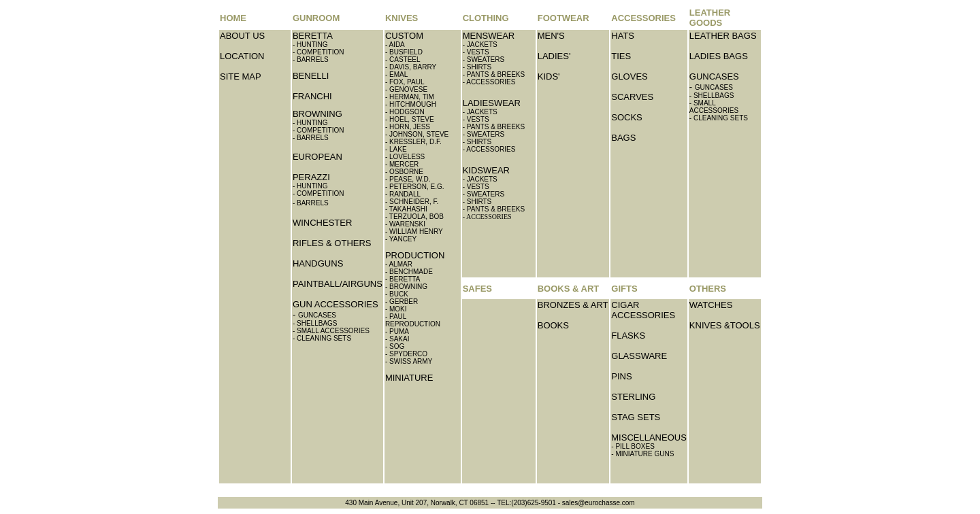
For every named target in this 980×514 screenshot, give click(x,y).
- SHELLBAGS (315, 323)
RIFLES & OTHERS (332, 243)
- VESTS (476, 52)
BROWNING (317, 114)
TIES (621, 56)
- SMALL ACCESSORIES (331, 331)
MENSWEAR (489, 36)
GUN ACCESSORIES (336, 304)
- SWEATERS (484, 59)
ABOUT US (242, 36)
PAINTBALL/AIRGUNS (338, 284)
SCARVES (632, 97)
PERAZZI (311, 177)
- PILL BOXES (633, 446)
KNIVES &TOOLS (725, 325)
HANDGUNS (318, 263)
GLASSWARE (639, 356)
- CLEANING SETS (322, 338)
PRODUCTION (415, 255)
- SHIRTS (477, 67)
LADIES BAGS (719, 56)
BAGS (623, 138)
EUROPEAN (317, 157)
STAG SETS (636, 417)
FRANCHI (312, 96)
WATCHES (711, 305)
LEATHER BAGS (723, 36)
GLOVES (629, 76)
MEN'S (551, 36)
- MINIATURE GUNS (642, 454)
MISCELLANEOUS (649, 438)
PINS (621, 376)
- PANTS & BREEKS (494, 74)
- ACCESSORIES (489, 149)
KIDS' (549, 76)
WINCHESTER (322, 223)
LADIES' (554, 56)
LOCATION (242, 56)
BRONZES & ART (573, 305)
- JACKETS (480, 45)
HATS (623, 36)
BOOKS (553, 325)
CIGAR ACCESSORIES (643, 310)
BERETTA (313, 36)
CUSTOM (404, 36)
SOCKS (627, 117)
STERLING (633, 397)
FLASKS (628, 336)
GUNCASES (714, 76)
